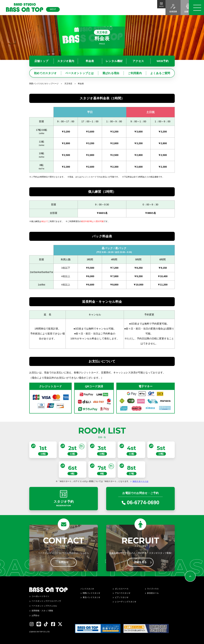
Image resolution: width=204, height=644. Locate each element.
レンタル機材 (114, 61)
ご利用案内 (135, 73)
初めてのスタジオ (45, 73)
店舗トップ (41, 61)
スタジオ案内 (66, 61)
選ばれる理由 (111, 73)
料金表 (90, 61)
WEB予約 (163, 61)
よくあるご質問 (160, 73)
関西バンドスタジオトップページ (44, 84)
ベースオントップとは (80, 73)
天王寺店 (68, 84)
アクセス (138, 61)
